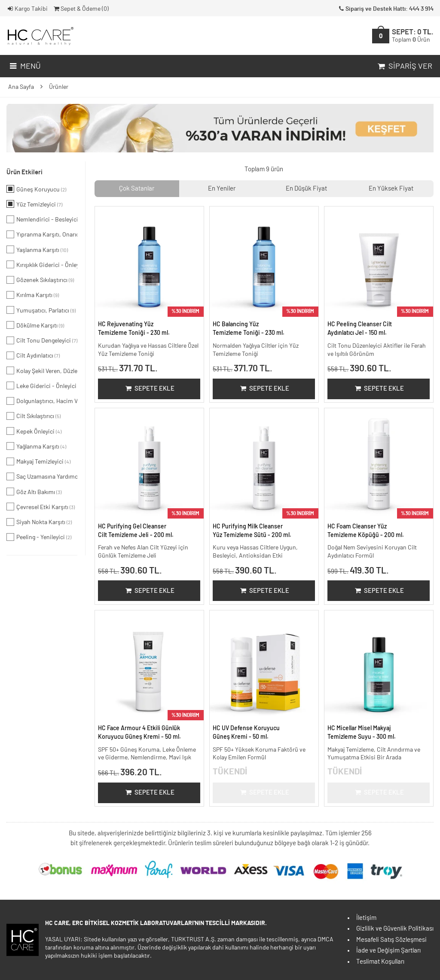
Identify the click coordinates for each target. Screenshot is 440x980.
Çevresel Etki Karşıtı (41, 507)
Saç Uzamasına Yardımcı (42, 476)
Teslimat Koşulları (380, 962)
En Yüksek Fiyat (391, 189)
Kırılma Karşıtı (33, 295)
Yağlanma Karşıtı (36, 446)
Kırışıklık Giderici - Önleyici (42, 264)
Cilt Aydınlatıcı (33, 355)
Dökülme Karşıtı (35, 325)
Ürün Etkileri (24, 172)
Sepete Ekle (149, 389)
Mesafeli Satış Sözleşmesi (391, 940)
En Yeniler (222, 189)
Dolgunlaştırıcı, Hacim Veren (42, 401)
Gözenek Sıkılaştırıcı (40, 280)
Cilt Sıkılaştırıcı (34, 416)
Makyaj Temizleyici (38, 461)
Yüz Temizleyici (34, 204)
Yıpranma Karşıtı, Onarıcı (42, 234)
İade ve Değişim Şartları (388, 951)
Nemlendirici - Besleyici (42, 219)
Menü (24, 67)
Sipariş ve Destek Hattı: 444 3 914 (385, 9)
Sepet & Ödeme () (81, 9)
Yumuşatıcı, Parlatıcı (41, 310)
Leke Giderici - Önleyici (42, 385)
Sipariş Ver (404, 67)
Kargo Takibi (27, 9)
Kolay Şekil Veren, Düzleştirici (42, 370)
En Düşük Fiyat (306, 189)
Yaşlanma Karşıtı (37, 249)
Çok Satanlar (137, 189)
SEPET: (413, 36)
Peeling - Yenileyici (39, 537)
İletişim (366, 918)
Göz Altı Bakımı (34, 492)
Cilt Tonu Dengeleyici (42, 340)
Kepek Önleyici (34, 431)
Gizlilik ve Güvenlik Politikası (395, 929)
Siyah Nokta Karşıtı (39, 522)
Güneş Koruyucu (36, 189)
